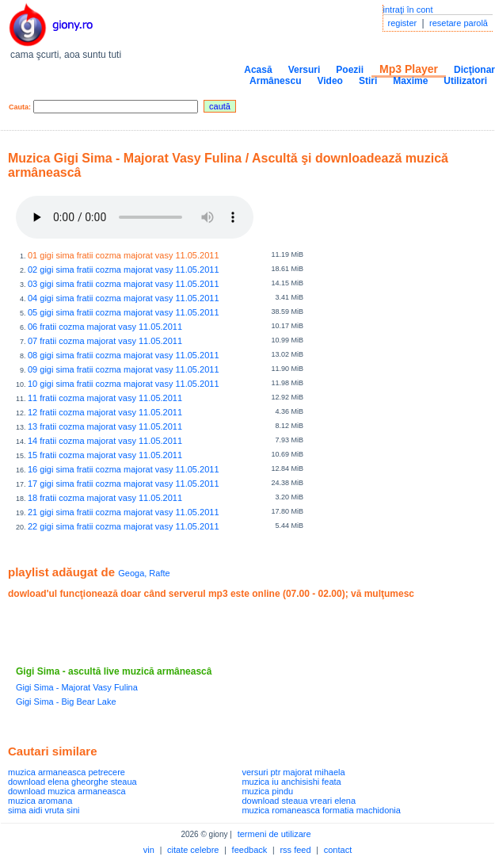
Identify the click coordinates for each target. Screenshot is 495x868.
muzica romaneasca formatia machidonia (321, 810)
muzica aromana (40, 801)
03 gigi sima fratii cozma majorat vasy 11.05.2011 (124, 284)
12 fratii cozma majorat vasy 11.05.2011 (105, 412)
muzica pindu (267, 791)
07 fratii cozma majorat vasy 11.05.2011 (105, 341)
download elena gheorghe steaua (72, 782)
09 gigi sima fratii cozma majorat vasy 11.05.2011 (124, 369)
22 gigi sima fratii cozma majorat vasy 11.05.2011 (124, 526)
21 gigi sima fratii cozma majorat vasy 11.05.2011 (124, 512)
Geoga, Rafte (144, 573)
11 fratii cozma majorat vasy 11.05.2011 (105, 398)
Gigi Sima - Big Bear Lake (66, 702)
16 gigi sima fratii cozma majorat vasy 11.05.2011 (124, 469)
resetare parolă (459, 23)
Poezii (350, 70)
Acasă (258, 70)
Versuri (305, 70)
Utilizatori (465, 81)
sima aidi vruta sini (44, 810)
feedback (250, 850)
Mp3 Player (409, 69)
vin (149, 850)
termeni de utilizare (274, 834)
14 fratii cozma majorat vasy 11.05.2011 (105, 441)
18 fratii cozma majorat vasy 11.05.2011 (105, 498)
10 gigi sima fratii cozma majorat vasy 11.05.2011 (124, 384)
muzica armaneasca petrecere (67, 772)
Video (329, 81)
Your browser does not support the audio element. (135, 217)
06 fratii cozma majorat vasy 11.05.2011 (105, 327)
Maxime (410, 81)
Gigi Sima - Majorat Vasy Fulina (77, 687)
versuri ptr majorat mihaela (293, 772)
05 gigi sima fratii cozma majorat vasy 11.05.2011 (124, 312)
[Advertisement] (193, 633)
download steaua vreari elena (299, 801)
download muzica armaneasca (67, 791)
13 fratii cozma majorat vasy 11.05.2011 (105, 426)
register (403, 23)
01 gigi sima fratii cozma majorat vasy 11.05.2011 (124, 255)
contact (338, 850)
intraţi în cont (408, 10)
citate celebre (193, 850)
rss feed (295, 850)
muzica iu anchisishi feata (291, 782)
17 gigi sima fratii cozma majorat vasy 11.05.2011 (124, 484)
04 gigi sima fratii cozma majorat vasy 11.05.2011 (124, 298)
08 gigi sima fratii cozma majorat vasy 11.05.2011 (124, 355)
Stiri (368, 81)
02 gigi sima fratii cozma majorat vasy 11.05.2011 (124, 270)
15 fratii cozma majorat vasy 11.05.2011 (105, 455)
